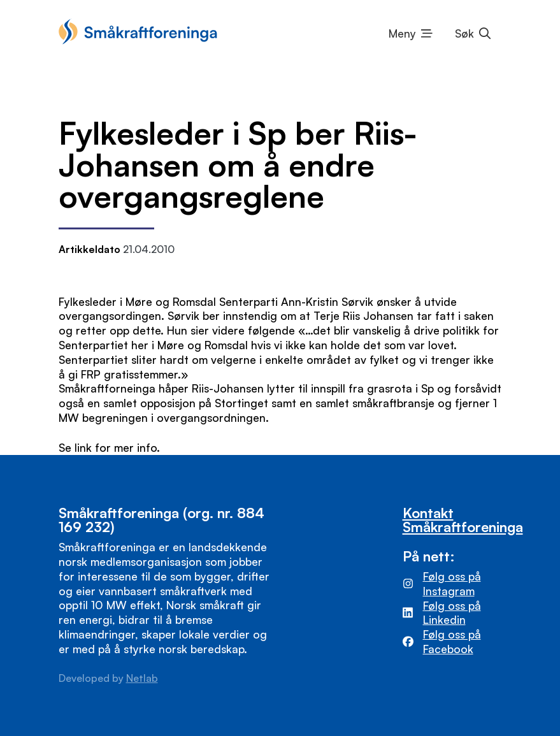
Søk (464, 33)
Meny (402, 33)
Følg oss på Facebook (452, 641)
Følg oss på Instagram (452, 583)
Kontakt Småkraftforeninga (463, 520)
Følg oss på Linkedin (452, 613)
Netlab (142, 678)
